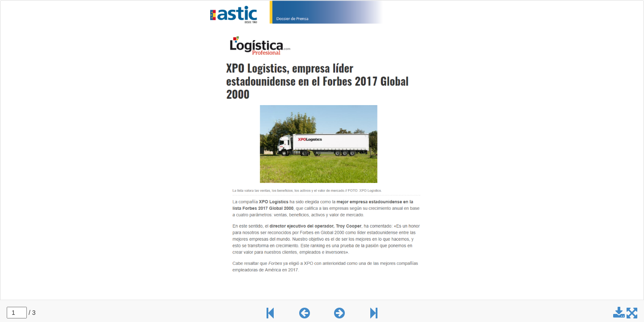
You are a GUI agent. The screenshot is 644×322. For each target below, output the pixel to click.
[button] (305, 315)
